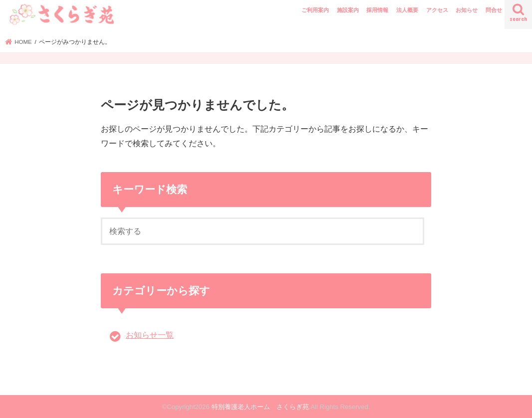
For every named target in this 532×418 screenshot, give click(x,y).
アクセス (437, 10)
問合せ (494, 10)
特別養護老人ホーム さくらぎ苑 (260, 407)
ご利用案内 (315, 10)
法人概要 (407, 10)
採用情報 (377, 10)
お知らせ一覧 (150, 335)
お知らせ (467, 10)
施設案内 (348, 10)
